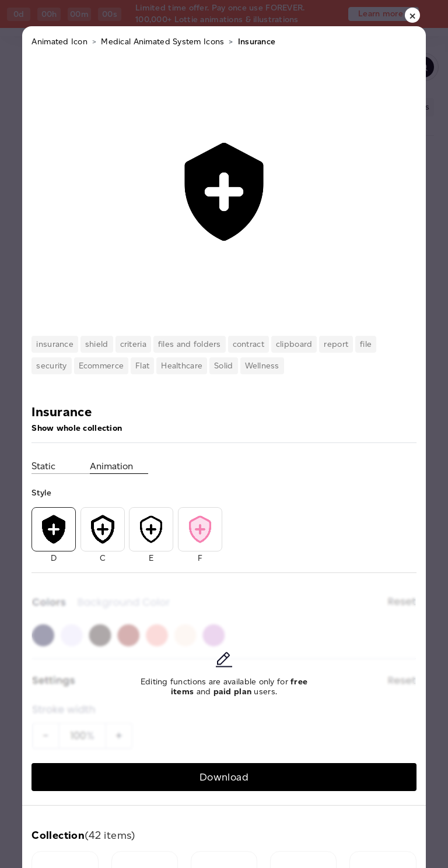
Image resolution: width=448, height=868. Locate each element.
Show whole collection (77, 428)
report (336, 344)
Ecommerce (101, 366)
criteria (133, 344)
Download (224, 777)
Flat (142, 366)
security (51, 366)
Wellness (262, 366)
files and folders (190, 344)
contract (249, 344)
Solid (223, 366)
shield (97, 344)
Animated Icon (60, 42)
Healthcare (182, 366)
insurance (55, 344)
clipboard (294, 344)
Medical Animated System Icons (162, 42)
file (366, 344)
